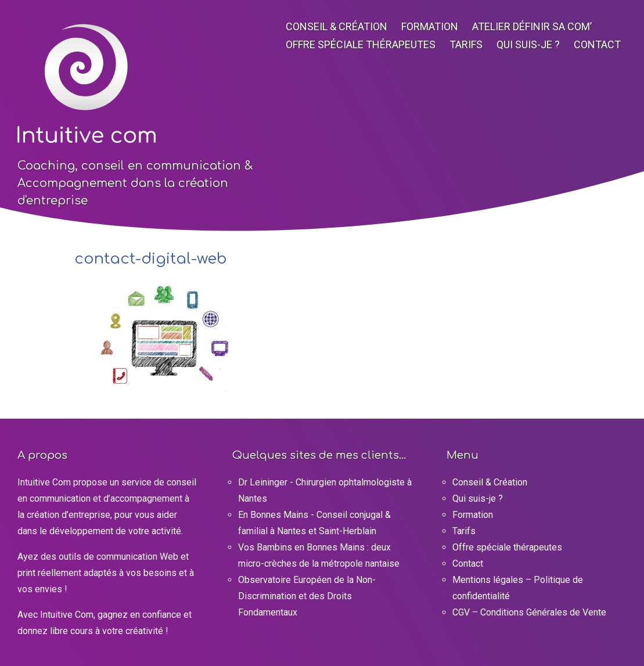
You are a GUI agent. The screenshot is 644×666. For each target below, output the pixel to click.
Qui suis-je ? (528, 44)
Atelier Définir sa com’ (532, 26)
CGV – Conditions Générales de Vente (529, 612)
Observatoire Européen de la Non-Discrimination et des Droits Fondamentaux (307, 596)
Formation (430, 26)
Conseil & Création (337, 26)
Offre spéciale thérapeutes (361, 44)
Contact (597, 44)
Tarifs (466, 44)
